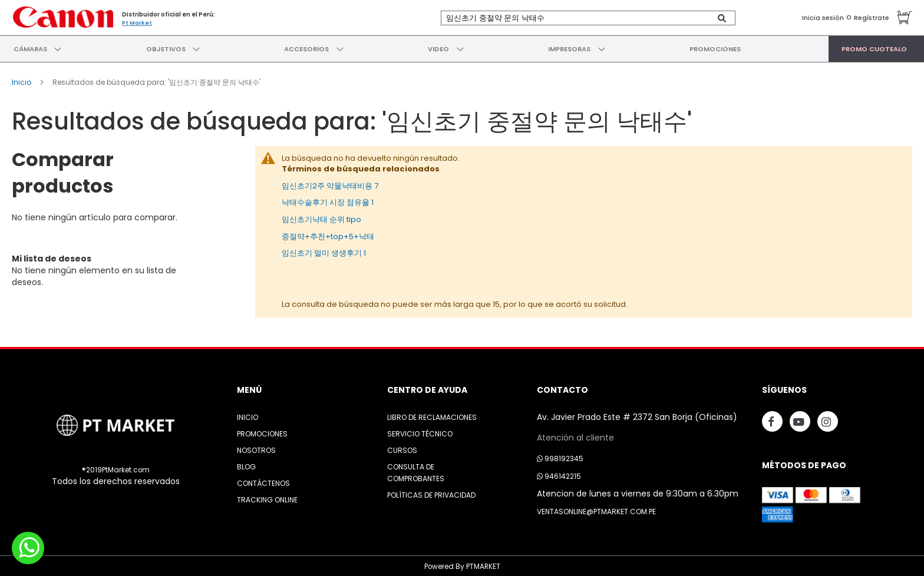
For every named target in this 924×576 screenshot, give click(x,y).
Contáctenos (263, 481)
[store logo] (62, 16)
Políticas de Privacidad (431, 493)
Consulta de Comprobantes (416, 471)
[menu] (462, 48)
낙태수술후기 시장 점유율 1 (328, 201)
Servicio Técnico (420, 432)
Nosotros (256, 448)
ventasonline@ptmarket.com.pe (596, 510)
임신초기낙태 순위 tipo (321, 217)
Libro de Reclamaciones (432, 416)
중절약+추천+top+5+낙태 (328, 234)
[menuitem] (30, 48)
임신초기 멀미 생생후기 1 (324, 251)
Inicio (22, 80)
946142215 (559, 474)
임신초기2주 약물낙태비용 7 (330, 183)
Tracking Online (267, 498)
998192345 (560, 457)
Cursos (402, 448)
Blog (246, 465)
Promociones (262, 432)
